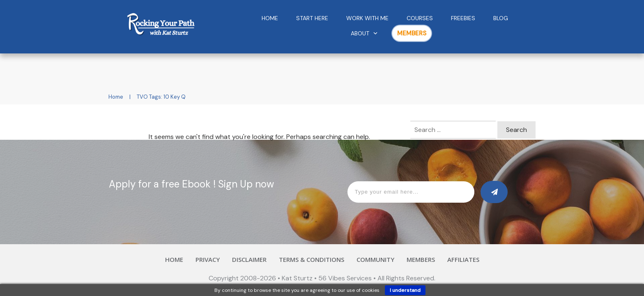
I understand (405, 290)
